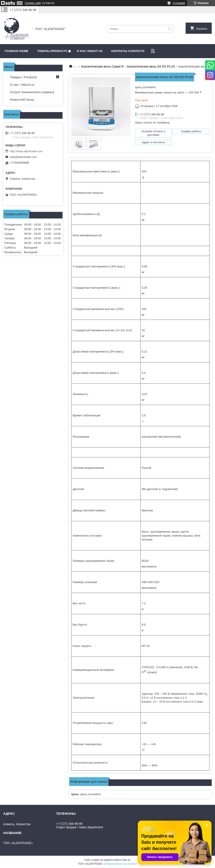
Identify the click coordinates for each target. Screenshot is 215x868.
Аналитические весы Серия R (102, 66)
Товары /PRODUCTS (52, 51)
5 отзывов (179, 3)
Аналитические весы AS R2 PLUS (151, 66)
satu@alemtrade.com (23, 157)
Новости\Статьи (22, 99)
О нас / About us (22, 85)
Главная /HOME (16, 51)
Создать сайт (33, 3)
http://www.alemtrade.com (26, 151)
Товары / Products (23, 77)
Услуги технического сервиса (32, 92)
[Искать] (169, 29)
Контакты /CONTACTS (128, 51)
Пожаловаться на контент (121, 864)
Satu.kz (126, 860)
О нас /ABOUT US (90, 51)
